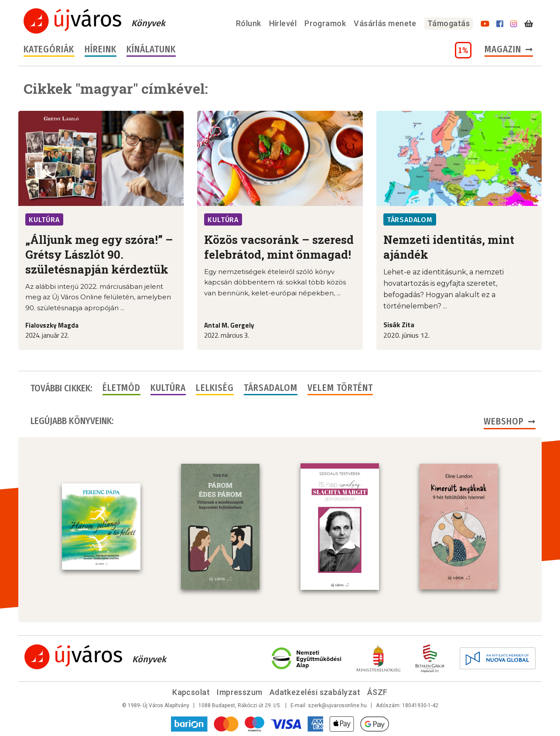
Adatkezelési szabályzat (315, 692)
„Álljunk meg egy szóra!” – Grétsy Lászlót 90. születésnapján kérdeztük (99, 254)
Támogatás (449, 23)
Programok (325, 23)
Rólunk (249, 23)
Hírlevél (283, 23)
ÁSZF (377, 692)
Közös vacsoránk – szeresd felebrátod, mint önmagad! (279, 247)
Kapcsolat (191, 692)
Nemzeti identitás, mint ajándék (449, 247)
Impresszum (240, 692)
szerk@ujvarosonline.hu (337, 705)
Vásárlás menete (385, 23)
